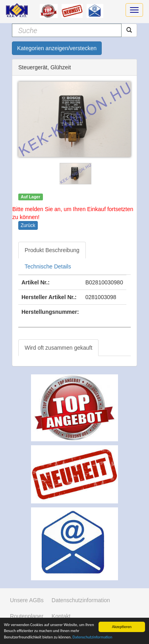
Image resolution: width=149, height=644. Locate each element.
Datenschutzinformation (93, 637)
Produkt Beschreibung (52, 250)
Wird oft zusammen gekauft (58, 348)
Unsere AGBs (27, 600)
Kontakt (61, 616)
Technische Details (48, 266)
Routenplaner (27, 616)
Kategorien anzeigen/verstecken (57, 48)
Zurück (28, 225)
